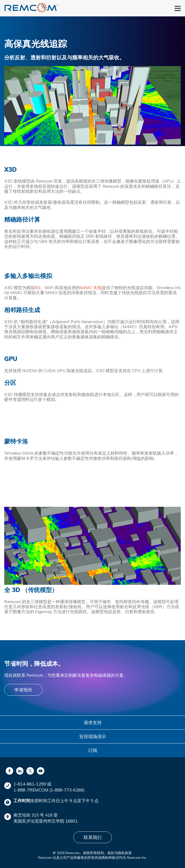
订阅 (93, 750)
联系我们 (93, 837)
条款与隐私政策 (120, 853)
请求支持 (93, 723)
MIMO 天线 (91, 288)
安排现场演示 (93, 736)
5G (38, 288)
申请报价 (23, 690)
